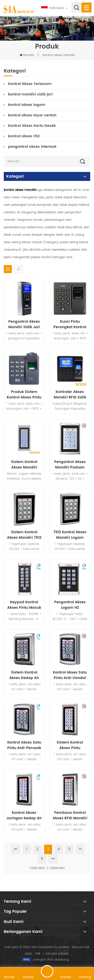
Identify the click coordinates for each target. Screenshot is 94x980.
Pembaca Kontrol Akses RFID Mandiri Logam (70, 816)
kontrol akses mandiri (59, 55)
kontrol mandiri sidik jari (30, 94)
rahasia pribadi (57, 954)
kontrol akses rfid (24, 136)
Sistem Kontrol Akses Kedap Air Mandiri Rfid (24, 675)
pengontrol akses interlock (32, 147)
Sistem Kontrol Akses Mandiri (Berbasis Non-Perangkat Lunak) (24, 465)
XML (38, 954)
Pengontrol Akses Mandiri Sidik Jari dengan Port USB (24, 324)
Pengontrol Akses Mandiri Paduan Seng (70, 465)
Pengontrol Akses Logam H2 (70, 605)
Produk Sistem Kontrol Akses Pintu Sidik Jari (24, 395)
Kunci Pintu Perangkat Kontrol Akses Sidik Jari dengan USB (70, 324)
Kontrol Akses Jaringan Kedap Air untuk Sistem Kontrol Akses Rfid (24, 816)
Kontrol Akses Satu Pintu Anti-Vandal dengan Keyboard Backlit (70, 675)
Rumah (27, 55)
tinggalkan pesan (47, 971)
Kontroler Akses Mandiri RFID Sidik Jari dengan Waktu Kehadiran (70, 395)
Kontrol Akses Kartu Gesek (32, 126)
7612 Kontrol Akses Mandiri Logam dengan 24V (70, 535)
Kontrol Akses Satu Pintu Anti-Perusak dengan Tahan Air (24, 745)
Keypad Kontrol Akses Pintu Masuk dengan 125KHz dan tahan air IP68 (24, 605)
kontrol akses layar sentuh (32, 115)
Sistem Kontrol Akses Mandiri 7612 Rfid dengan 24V (24, 535)
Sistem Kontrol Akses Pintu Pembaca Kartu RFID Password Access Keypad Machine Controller (70, 745)
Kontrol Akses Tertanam (30, 84)
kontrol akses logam (27, 105)
